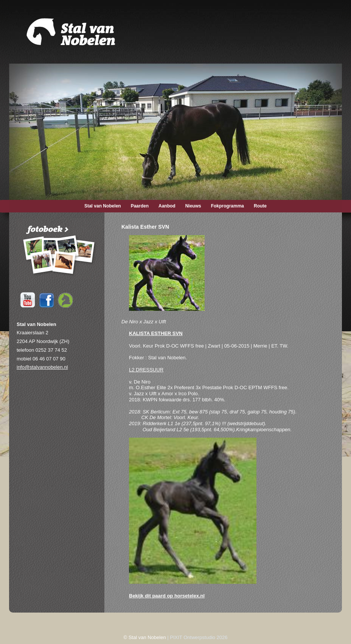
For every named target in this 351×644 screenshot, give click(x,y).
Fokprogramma (228, 206)
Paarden (140, 206)
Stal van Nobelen (103, 206)
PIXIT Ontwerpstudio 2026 (199, 637)
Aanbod (167, 206)
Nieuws (193, 206)
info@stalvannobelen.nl (42, 367)
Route (260, 206)
